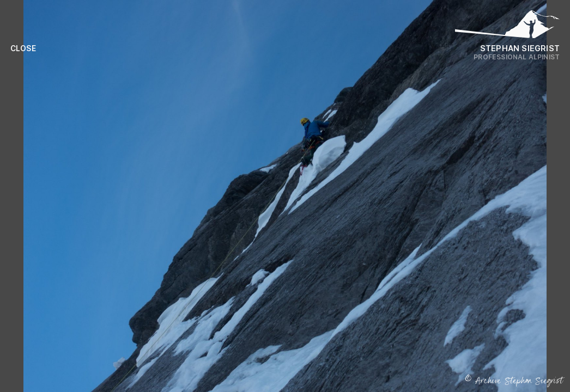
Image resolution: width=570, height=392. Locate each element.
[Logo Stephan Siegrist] (507, 27)
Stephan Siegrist (520, 48)
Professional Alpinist (517, 57)
